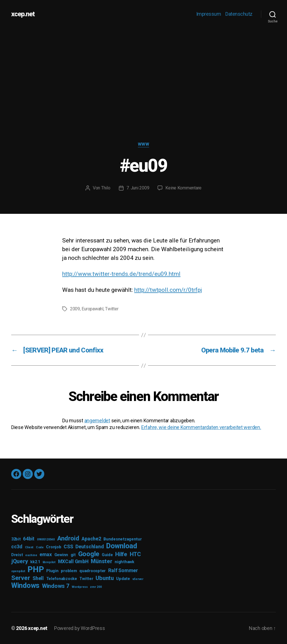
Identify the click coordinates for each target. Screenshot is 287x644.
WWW (144, 144)
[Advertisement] (143, 70)
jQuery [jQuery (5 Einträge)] (19, 561)
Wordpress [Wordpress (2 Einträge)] (80, 587)
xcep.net (23, 14)
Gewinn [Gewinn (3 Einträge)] (61, 555)
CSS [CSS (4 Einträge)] (68, 547)
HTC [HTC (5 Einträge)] (135, 554)
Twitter (112, 309)
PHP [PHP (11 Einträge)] (36, 569)
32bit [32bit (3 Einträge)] (16, 539)
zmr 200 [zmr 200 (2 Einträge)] (96, 587)
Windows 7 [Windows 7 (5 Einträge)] (56, 586)
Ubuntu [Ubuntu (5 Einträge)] (105, 578)
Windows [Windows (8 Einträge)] (25, 585)
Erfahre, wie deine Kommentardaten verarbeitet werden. (201, 427)
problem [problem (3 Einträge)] (69, 571)
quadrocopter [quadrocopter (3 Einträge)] (92, 571)
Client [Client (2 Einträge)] (29, 547)
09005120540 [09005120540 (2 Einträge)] (46, 539)
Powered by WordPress (80, 628)
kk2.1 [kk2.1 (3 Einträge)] (35, 562)
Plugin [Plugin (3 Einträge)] (52, 571)
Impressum (209, 14)
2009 (75, 309)
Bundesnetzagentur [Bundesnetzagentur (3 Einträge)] (122, 539)
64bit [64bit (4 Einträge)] (29, 539)
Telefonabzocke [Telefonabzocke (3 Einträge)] (62, 579)
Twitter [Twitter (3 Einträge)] (86, 579)
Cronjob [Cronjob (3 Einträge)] (54, 547)
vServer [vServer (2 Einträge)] (138, 579)
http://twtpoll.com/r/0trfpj (168, 290)
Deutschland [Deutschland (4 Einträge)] (90, 547)
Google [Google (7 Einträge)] (89, 554)
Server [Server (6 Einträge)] (21, 578)
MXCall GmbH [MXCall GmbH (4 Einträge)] (73, 562)
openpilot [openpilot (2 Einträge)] (18, 571)
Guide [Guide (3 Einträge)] (107, 555)
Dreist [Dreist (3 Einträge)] (17, 555)
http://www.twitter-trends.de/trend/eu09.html (121, 274)
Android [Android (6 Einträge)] (68, 538)
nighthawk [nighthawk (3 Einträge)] (124, 562)
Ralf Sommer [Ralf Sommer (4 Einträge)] (123, 570)
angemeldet (97, 420)
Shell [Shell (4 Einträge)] (38, 578)
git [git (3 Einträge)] (73, 555)
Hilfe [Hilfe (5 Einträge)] (121, 554)
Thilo (106, 188)
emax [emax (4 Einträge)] (46, 554)
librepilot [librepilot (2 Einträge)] (49, 562)
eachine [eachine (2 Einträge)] (31, 555)
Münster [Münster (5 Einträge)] (101, 561)
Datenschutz (239, 14)
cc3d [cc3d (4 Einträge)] (17, 547)
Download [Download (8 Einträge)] (122, 546)
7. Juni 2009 (138, 188)
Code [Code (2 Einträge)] (40, 547)
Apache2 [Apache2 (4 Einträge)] (91, 539)
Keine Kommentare (183, 188)
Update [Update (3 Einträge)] (123, 579)
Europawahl (92, 309)
